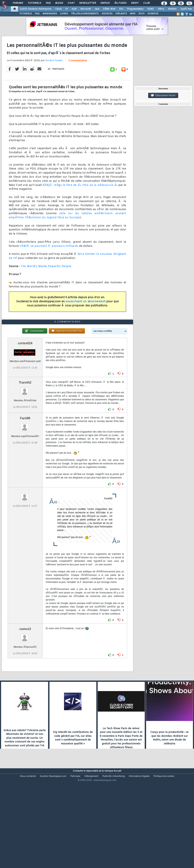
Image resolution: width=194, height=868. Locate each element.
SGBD (151, 9)
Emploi (105, 3)
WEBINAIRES (50, 14)
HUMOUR (153, 14)
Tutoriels (34, 3)
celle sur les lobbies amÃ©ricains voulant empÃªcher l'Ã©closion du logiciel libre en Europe (67, 229)
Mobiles (172, 9)
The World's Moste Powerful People (46, 280)
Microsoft (86, 9)
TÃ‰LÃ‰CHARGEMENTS (85, 14)
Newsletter (88, 3)
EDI (121, 9)
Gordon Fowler (54, 74)
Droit (135, 3)
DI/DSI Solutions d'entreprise (36, 9)
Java (97, 9)
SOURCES (107, 14)
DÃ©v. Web (109, 9)
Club (146, 3)
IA (67, 9)
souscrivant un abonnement (86, 315)
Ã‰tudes (120, 3)
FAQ (48, 3)
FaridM (25, 457)
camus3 (25, 668)
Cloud (58, 9)
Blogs (59, 3)
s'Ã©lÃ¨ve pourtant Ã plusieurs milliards (49, 259)
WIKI (133, 14)
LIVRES (64, 14)
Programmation (135, 9)
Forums (18, 3)
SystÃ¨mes (186, 9)
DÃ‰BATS (121, 14)
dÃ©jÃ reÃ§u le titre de (80, 198)
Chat (71, 3)
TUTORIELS (26, 14)
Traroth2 (25, 422)
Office (161, 9)
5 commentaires (78, 74)
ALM (74, 9)
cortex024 (25, 382)
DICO (141, 14)
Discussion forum (163, 95)
